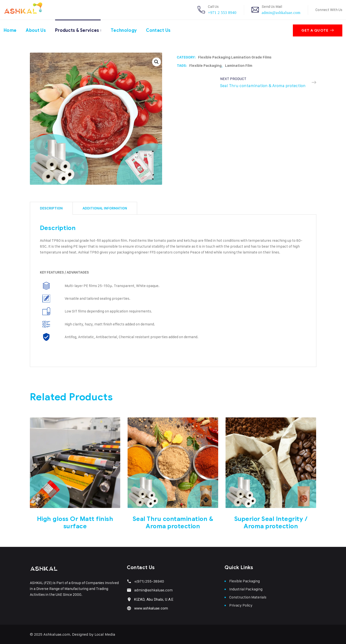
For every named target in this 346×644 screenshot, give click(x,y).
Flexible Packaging (245, 581)
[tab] (51, 208)
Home (10, 30)
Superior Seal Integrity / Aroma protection (271, 523)
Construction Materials (248, 597)
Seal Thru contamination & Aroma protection (173, 523)
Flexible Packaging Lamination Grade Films (235, 57)
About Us (36, 30)
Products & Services (78, 30)
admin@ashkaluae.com (281, 13)
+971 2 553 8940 (222, 13)
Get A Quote (318, 30)
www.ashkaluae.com (151, 608)
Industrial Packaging (246, 589)
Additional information (105, 208)
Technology (125, 30)
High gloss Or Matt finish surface (75, 523)
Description (51, 208)
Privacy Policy (241, 605)
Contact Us (160, 30)
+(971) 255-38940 (149, 581)
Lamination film (239, 66)
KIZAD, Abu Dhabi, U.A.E (154, 599)
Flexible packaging (205, 66)
